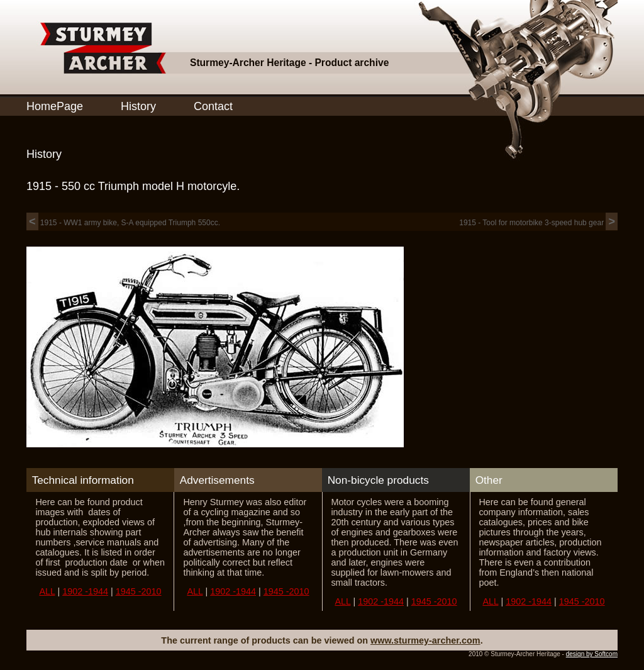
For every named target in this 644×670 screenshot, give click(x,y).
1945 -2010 (139, 591)
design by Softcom (592, 654)
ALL (47, 591)
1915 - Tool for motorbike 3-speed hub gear (538, 223)
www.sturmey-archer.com (425, 640)
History (138, 106)
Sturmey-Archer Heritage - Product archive (289, 63)
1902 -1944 (85, 591)
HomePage (55, 106)
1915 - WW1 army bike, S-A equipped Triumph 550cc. (123, 223)
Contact (213, 106)
